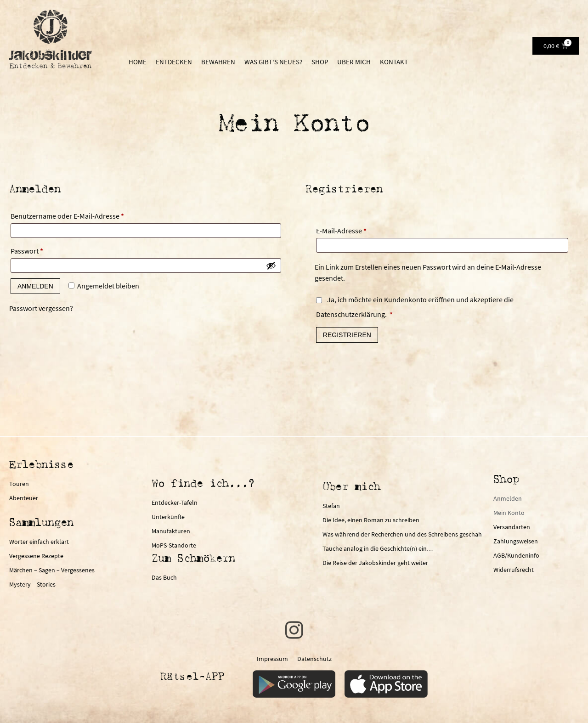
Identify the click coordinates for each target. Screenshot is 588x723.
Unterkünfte (168, 517)
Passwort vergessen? (41, 308)
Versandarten (512, 527)
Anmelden (35, 286)
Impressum (272, 659)
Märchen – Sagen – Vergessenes (52, 570)
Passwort (45, 249)
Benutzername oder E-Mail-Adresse (86, 215)
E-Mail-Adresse (360, 229)
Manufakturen (171, 531)
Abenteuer (24, 498)
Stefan (331, 506)
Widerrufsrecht (514, 570)
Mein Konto (509, 513)
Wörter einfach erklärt (39, 542)
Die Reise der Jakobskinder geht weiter (375, 563)
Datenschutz (314, 659)
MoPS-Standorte (174, 545)
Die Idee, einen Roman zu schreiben (371, 520)
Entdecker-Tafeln (175, 503)
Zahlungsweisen (516, 541)
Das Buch (164, 577)
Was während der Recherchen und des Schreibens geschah (402, 534)
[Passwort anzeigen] (271, 265)
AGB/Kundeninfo (516, 555)
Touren (19, 484)
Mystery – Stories (32, 584)
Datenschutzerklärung (351, 314)
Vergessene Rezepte (36, 556)
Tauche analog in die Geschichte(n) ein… (378, 548)
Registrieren (347, 335)
